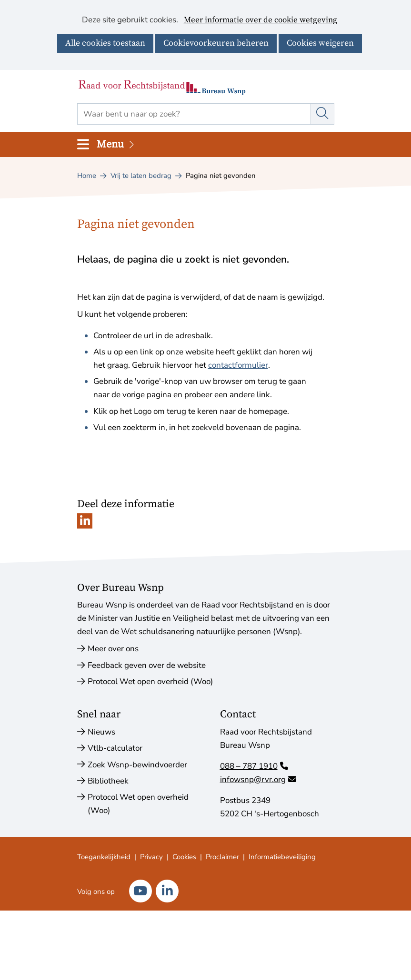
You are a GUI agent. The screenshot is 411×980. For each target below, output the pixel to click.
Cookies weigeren (320, 43)
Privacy (151, 857)
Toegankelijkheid (104, 857)
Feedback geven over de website (147, 665)
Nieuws (101, 732)
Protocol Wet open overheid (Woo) (150, 681)
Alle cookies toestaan (105, 43)
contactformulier (238, 365)
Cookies (184, 857)
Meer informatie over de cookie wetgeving (261, 20)
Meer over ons (113, 649)
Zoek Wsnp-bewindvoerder (137, 765)
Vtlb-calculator (115, 748)
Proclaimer (222, 857)
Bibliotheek (108, 781)
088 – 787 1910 (254, 766)
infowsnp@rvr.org (258, 779)
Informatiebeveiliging (282, 857)
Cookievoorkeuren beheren (216, 43)
